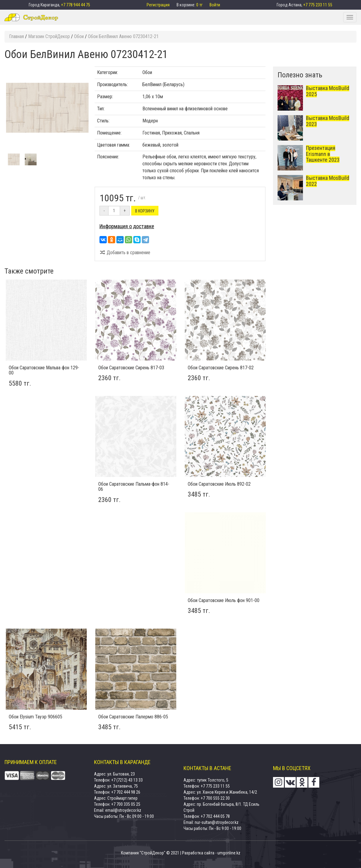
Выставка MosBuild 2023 (328, 121)
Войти (215, 5)
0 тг (200, 5)
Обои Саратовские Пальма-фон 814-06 (134, 487)
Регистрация (159, 5)
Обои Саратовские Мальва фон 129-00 (44, 370)
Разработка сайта (198, 853)
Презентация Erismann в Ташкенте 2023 (323, 154)
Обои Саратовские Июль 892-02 (219, 484)
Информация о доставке (127, 226)
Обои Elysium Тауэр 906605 (36, 717)
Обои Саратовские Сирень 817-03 (131, 368)
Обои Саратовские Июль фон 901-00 (224, 600)
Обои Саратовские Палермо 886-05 (133, 717)
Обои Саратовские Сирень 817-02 (221, 368)
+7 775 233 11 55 (318, 5)
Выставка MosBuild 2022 (328, 181)
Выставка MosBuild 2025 (328, 91)
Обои (147, 72)
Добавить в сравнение (125, 253)
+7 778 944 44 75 (76, 5)
